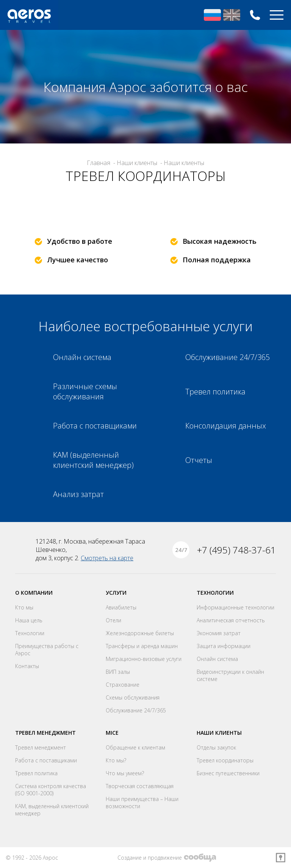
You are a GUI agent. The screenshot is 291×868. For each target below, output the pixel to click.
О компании (34, 593)
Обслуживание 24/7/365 (136, 710)
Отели (113, 620)
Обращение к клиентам (135, 747)
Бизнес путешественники (228, 773)
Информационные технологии (235, 607)
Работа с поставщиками (46, 760)
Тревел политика (36, 773)
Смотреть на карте (107, 558)
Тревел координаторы (225, 760)
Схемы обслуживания (133, 697)
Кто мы (24, 607)
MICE (112, 733)
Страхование (123, 685)
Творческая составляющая (140, 786)
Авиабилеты (121, 607)
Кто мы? (116, 760)
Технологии (30, 633)
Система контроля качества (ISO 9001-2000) (51, 790)
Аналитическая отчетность (231, 620)
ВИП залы (118, 672)
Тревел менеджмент (45, 733)
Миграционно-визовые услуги (144, 659)
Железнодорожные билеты (140, 633)
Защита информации (224, 646)
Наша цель (29, 620)
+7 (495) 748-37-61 (255, 15)
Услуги (116, 593)
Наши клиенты (219, 733)
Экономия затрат (219, 633)
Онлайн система (217, 659)
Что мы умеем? (125, 773)
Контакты (27, 666)
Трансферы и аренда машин (142, 646)
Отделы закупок (216, 747)
